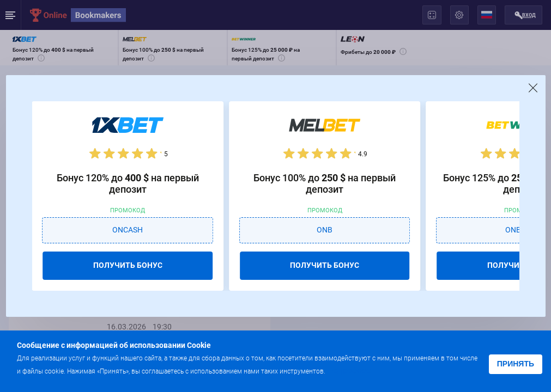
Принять (516, 364)
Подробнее (349, 370)
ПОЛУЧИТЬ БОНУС (128, 265)
